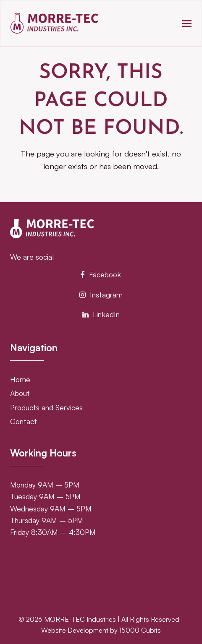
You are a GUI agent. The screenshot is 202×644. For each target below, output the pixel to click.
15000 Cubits (140, 630)
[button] (187, 23)
